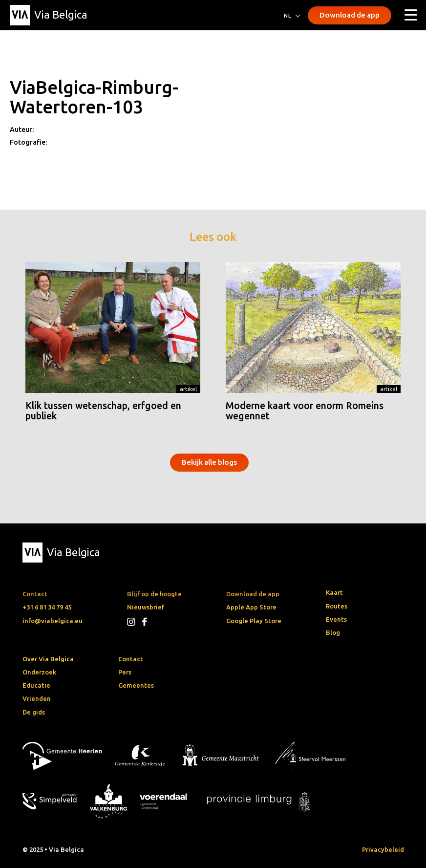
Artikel (188, 389)
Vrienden (37, 698)
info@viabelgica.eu (53, 621)
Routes (337, 606)
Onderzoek (39, 672)
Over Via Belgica (48, 659)
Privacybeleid (383, 849)
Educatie (36, 685)
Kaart (334, 592)
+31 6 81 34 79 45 (47, 607)
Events (336, 619)
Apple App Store (251, 607)
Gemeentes (136, 685)
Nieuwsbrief (146, 607)
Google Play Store (254, 621)
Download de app (350, 15)
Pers (125, 672)
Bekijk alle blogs (209, 462)
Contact (131, 659)
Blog (333, 632)
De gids (34, 712)
